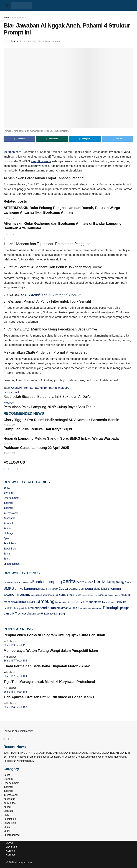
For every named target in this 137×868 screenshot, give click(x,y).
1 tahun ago (9, 453)
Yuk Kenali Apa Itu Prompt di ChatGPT (54, 295)
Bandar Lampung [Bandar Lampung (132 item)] (47, 582)
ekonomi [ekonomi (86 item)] (114, 589)
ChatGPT (17, 388)
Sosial (7, 554)
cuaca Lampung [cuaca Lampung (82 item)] (81, 589)
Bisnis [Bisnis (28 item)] (128, 582)
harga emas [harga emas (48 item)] (67, 595)
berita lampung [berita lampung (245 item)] (109, 581)
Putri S (18, 41)
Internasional (11, 513)
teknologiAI (62, 388)
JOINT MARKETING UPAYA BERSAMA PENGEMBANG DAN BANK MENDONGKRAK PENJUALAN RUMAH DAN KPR (67, 753)
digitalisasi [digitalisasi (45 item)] (100, 589)
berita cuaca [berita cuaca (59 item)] (85, 582)
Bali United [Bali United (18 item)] (27, 582)
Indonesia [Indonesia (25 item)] (103, 595)
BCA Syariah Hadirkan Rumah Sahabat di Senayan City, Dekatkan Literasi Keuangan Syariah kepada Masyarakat (65, 757)
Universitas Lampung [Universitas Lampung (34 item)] (53, 614)
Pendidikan (10, 543)
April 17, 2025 (34, 41)
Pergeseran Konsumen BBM (19, 761)
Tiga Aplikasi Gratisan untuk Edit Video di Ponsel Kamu (49, 697)
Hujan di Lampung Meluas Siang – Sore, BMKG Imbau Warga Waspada (61, 438)
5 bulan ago (9, 444)
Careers (11, 851)
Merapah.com (12, 152)
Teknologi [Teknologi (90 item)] (110, 608)
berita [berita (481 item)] (69, 581)
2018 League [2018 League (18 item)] (9, 582)
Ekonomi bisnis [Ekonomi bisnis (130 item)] (17, 594)
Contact (11, 855)
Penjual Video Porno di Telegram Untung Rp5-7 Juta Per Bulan (54, 635)
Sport (7, 559)
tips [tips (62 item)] (121, 608)
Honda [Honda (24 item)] (78, 595)
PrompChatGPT (32, 388)
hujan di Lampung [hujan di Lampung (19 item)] (89, 595)
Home (6, 18)
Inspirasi (8, 503)
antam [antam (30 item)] (19, 582)
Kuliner (7, 528)
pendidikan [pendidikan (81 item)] (48, 608)
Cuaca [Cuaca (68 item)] (63, 589)
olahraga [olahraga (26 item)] (17, 608)
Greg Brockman (41, 161)
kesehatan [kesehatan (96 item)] (27, 602)
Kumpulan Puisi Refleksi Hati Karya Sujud (38, 429)
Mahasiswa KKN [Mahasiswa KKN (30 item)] (111, 602)
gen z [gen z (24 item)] (56, 595)
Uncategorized (12, 564)
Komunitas (10, 523)
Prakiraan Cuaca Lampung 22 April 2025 (36, 448)
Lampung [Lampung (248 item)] (45, 601)
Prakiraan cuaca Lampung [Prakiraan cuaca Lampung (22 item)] (90, 608)
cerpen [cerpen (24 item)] (55, 589)
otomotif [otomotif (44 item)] (33, 608)
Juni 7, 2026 (9, 234)
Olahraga (9, 533)
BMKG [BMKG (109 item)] (9, 588)
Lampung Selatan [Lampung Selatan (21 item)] (63, 602)
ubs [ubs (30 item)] (39, 614)
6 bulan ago (9, 425)
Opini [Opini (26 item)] (25, 608)
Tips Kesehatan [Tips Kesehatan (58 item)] (26, 613)
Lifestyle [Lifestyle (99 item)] (78, 602)
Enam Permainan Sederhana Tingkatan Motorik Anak (47, 666)
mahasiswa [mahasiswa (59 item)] (94, 602)
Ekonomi (8, 493)
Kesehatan (9, 518)
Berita (7, 488)
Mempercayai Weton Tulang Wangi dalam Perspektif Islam (51, 651)
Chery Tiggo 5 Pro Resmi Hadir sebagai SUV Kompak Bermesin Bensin (61, 420)
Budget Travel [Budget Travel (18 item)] (45, 589)
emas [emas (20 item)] (33, 595)
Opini (6, 538)
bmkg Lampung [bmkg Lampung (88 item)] (27, 589)
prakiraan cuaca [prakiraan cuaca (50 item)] (67, 608)
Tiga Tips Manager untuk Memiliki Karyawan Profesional (49, 682)
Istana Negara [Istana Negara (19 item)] (114, 595)
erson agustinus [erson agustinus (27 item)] (44, 595)
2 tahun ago (9, 435)
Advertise (12, 847)
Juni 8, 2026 (9, 219)
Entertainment (19, 18)
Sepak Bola (10, 549)
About (10, 843)
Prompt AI (49, 388)
